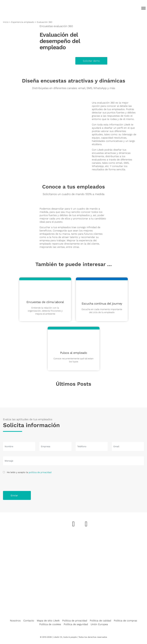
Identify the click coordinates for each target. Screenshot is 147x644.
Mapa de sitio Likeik (48, 621)
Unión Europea (99, 624)
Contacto (29, 621)
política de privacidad (40, 472)
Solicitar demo (91, 61)
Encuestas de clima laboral (45, 302)
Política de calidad (100, 621)
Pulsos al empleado (74, 353)
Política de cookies (50, 624)
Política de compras (125, 621)
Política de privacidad (75, 621)
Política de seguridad (76, 624)
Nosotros (15, 621)
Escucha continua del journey (102, 304)
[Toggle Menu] (143, 8)
